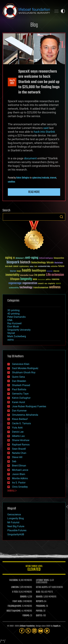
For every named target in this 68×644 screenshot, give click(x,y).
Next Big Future (16, 526)
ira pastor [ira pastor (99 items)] (40, 275)
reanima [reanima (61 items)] (55, 279)
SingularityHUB (16, 534)
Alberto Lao (18, 436)
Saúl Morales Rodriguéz (25, 368)
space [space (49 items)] (58, 283)
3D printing (13, 310)
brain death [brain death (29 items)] (9, 267)
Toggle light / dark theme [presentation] (63, 11)
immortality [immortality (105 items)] (12, 275)
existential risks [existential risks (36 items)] (44, 267)
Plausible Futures (17, 530)
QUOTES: (39, 616)
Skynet (11, 333)
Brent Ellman (19, 466)
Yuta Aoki (17, 428)
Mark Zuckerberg (17, 336)
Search (61, 217)
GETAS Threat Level (34, 569)
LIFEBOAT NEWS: (43, 580)
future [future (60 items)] (61, 266)
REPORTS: (40, 601)
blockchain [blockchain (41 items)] (59, 263)
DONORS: (24, 597)
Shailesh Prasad (21, 385)
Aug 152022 (12, 82)
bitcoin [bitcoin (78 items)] (50, 263)
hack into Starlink (44, 132)
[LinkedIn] (34, 631)
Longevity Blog (16, 518)
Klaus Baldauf (20, 419)
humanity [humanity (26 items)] (50, 271)
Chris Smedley (20, 487)
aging (10, 340)
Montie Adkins (20, 478)
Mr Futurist (13, 522)
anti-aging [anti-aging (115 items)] (32, 258)
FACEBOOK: (14, 580)
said (46, 128)
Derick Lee (18, 432)
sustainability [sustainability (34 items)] (14, 288)
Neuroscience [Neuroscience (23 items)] (41, 280)
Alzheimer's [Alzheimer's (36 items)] (20, 258)
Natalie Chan (19, 453)
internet (53, 178)
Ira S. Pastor (19, 483)
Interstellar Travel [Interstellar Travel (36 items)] (27, 275)
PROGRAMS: (41, 606)
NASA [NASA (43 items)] (35, 280)
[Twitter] (28, 631)
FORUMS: (26, 616)
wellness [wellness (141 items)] (55, 287)
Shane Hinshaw (21, 440)
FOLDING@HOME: (15, 606)
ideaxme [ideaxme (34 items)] (56, 271)
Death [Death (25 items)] (36, 267)
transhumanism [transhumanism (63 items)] (41, 288)
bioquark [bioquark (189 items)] (13, 262)
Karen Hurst (19, 402)
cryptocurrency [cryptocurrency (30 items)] (24, 267)
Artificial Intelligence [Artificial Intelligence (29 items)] (46, 258)
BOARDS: (39, 597)
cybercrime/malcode (40, 178)
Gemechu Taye (20, 394)
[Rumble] (47, 631)
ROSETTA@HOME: (14, 611)
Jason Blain (19, 474)
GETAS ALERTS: (42, 587)
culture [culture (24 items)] (32, 267)
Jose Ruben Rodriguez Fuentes (29, 406)
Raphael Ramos (21, 445)
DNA (10, 320)
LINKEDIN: (15, 587)
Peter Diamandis (16, 317)
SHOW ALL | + (12, 491)
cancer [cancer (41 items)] (16, 266)
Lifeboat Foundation (27, 626)
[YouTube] (41, 631)
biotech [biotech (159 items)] (25, 262)
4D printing (13, 314)
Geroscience (14, 514)
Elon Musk (13, 327)
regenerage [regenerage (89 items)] (15, 283)
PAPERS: (39, 611)
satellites (11, 182)
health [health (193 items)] (26, 271)
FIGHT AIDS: (17, 601)
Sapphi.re (57, 626)
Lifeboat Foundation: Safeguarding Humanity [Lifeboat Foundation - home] (26, 11)
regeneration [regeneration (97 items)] (30, 283)
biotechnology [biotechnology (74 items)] (39, 263)
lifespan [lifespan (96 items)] (15, 279)
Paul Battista (19, 389)
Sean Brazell (19, 449)
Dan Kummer (19, 411)
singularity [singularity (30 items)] (52, 284)
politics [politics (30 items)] (48, 280)
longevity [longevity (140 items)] (26, 279)
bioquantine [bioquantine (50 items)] (59, 258)
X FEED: (15, 592)
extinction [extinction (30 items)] (54, 267)
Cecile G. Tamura (21, 423)
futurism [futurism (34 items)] (13, 271)
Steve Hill (17, 457)
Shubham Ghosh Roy (24, 372)
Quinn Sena (18, 377)
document (30, 158)
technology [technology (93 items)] (26, 288)
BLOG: (38, 592)
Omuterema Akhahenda (25, 415)
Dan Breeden (19, 381)
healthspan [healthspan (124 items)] (39, 271)
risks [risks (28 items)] (46, 284)
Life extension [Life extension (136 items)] (55, 275)
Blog (34, 25)
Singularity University (19, 330)
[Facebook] (22, 631)
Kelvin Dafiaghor (23, 178)
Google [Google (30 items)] (19, 271)
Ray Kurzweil (14, 323)
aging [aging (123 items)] (9, 258)
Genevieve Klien (21, 364)
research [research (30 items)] (41, 284)
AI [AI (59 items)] (14, 258)
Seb (14, 461)
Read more (34, 192)
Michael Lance (20, 470)
